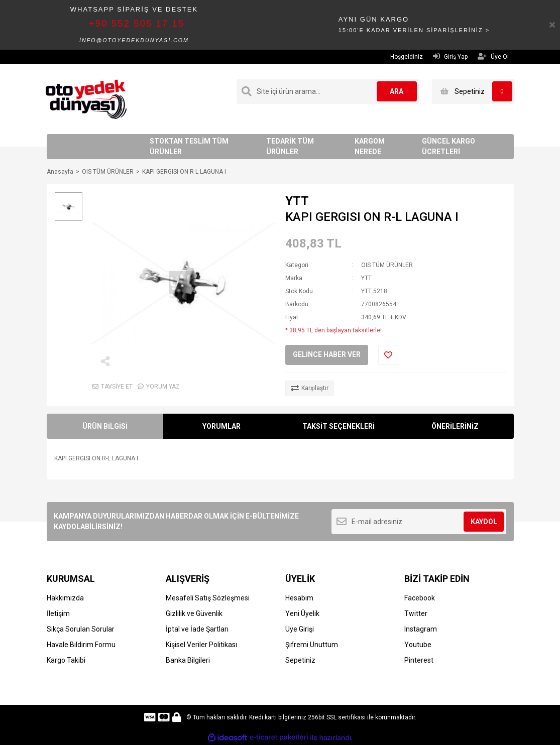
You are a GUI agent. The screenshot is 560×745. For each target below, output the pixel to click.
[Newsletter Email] (419, 522)
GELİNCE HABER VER (327, 354)
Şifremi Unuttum (312, 645)
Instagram (421, 629)
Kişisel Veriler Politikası (201, 645)
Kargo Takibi (66, 660)
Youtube (418, 645)
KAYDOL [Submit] (484, 522)
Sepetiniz (300, 660)
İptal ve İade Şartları (197, 629)
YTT (297, 201)
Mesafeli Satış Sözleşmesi (208, 598)
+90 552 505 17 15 (137, 23)
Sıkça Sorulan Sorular (81, 629)
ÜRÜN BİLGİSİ (105, 426)
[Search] (328, 91)
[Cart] (473, 91)
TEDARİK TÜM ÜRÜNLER (290, 146)
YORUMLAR (221, 426)
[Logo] (86, 98)
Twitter (416, 613)
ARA (397, 91)
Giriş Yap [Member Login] (450, 56)
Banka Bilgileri (188, 660)
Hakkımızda (65, 598)
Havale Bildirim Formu (81, 645)
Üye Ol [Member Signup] (493, 56)
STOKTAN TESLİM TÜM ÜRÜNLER (189, 146)
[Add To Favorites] (388, 355)
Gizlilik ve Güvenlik (194, 613)
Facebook (420, 598)
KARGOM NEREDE (370, 146)
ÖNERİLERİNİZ (455, 426)
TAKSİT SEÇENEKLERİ (339, 426)
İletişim (58, 613)
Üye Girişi (300, 629)
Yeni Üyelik (302, 613)
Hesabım (299, 598)
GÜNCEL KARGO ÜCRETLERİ (449, 146)
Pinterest (419, 660)
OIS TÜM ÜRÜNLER (387, 265)
